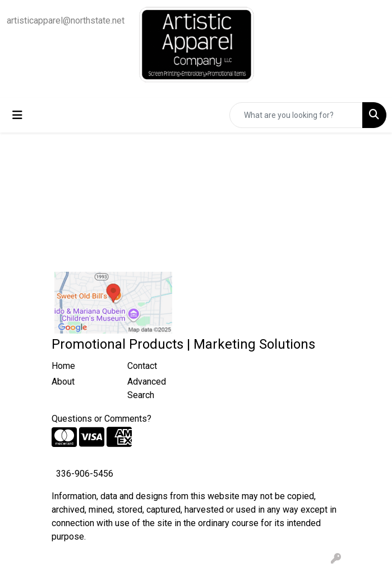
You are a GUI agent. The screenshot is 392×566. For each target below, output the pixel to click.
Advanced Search (147, 388)
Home (63, 366)
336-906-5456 (85, 474)
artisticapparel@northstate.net (66, 20)
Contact (142, 366)
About (63, 382)
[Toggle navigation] (17, 115)
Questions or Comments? (102, 419)
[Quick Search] (296, 115)
